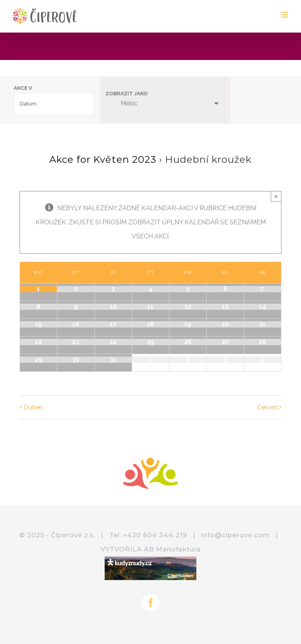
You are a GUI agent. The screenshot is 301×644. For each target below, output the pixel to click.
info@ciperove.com (235, 535)
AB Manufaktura (172, 549)
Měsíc (124, 103)
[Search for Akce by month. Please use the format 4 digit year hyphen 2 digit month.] (54, 104)
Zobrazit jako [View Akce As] (127, 94)
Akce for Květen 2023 (103, 159)
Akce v (23, 88)
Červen (267, 407)
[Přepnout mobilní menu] (285, 15)
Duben (33, 407)
